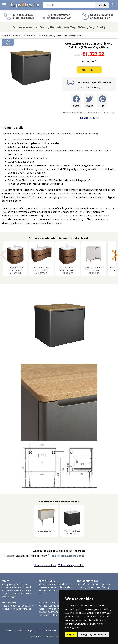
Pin (102, 101)
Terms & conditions (46, 630)
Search (102, 5)
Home (5, 35)
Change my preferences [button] (93, 635)
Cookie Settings (24, 630)
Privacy (9, 630)
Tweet (89, 101)
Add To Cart (89, 70)
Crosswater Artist (73, 35)
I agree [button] (71, 635)
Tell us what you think (71, 565)
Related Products (89, 118)
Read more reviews (45, 565)
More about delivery (89, 87)
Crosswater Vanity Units (48, 35)
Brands (14, 35)
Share (76, 101)
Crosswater (27, 35)
